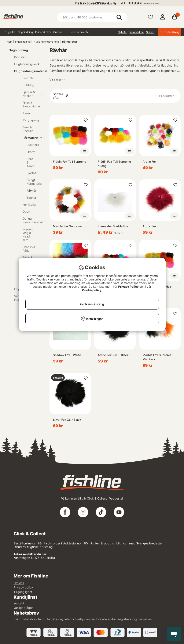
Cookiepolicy (92, 290)
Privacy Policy (128, 287)
